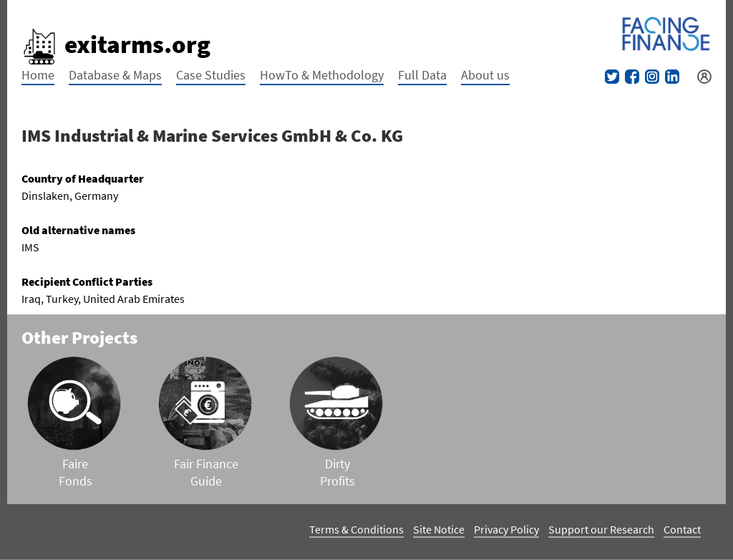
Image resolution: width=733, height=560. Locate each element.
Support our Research (601, 529)
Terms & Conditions (356, 529)
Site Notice (439, 529)
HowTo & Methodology (322, 75)
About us (485, 75)
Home (38, 75)
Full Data (422, 75)
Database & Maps (115, 75)
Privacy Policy (506, 529)
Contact (682, 529)
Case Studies (211, 75)
